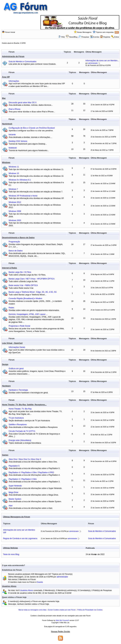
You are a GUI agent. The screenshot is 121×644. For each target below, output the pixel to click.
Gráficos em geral (16, 369)
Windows (6, 162)
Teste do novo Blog (11, 554)
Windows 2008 (15, 211)
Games (5, 455)
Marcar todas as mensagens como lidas (32, 610)
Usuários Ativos (9, 586)
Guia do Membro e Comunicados (23, 62)
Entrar (117, 37)
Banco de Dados (16, 251)
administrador (93, 63)
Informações (14, 81)
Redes (11, 308)
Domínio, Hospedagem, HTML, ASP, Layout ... (28, 314)
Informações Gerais (17, 347)
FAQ (63, 37)
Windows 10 (14, 173)
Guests (40, 582)
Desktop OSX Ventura (18, 141)
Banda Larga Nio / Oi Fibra (20, 272)
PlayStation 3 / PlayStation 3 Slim (23, 479)
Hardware (6, 386)
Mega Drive (13, 492)
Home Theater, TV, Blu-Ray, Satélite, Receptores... (24, 405)
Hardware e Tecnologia (18, 390)
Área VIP (6, 77)
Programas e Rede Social (19, 326)
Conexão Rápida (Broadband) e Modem (25, 298)
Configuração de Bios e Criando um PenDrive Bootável (32, 128)
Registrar (107, 37)
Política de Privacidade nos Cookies (90, 610)
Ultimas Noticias (10, 548)
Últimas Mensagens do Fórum (17, 517)
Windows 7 (13, 189)
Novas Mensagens (84, 32)
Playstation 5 (14, 466)
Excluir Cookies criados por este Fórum (62, 610)
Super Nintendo (15, 486)
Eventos (95, 37)
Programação (14, 242)
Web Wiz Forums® (62, 620)
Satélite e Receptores (18, 425)
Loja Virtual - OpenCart (12, 343)
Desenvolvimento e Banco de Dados (18, 238)
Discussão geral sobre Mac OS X (23, 103)
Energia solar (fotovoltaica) (20, 440)
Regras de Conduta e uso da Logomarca (20, 538)
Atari (11, 506)
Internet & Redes (10, 268)
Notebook (13, 148)
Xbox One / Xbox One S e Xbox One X (25, 459)
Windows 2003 (15, 220)
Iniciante (12, 135)
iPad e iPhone (15, 109)
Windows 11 (14, 167)
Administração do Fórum (13, 56)
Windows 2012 (15, 202)
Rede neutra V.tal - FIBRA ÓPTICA (23, 285)
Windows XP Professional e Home (23, 196)
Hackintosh (7, 124)
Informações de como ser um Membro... (102, 61)
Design (5, 364)
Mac (4, 98)
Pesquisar (84, 37)
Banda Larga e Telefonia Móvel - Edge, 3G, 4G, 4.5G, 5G (33, 292)
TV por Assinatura (16, 418)
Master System (15, 499)
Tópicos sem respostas (105, 32)
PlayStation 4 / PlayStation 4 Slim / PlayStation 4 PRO (31, 473)
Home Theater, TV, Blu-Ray (20, 409)
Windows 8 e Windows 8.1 (20, 180)
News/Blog (73, 37)
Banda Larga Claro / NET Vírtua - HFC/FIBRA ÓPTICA (32, 279)
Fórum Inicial (10, 32)
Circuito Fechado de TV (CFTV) (22, 431)
